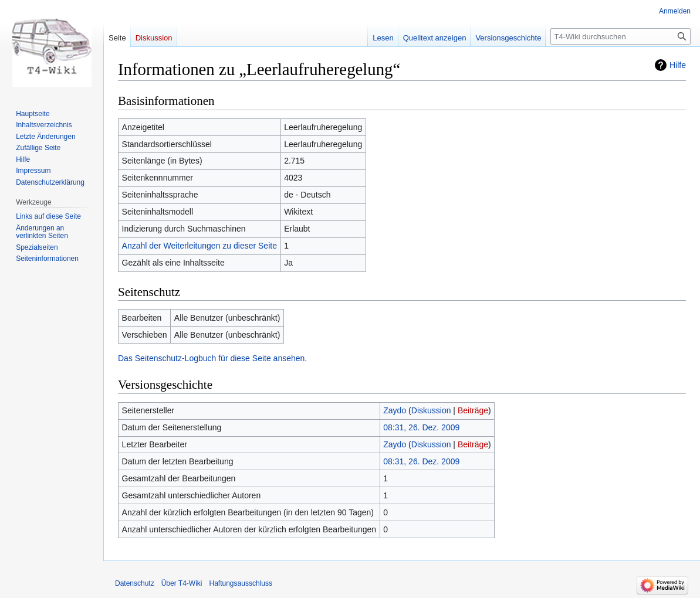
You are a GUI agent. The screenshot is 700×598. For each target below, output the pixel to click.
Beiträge (473, 410)
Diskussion (431, 410)
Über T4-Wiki (182, 583)
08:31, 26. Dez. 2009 (421, 427)
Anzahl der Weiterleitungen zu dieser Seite (199, 246)
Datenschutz (135, 583)
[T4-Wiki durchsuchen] (620, 36)
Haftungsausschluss (241, 583)
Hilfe (678, 65)
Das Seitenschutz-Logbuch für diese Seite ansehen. (212, 358)
